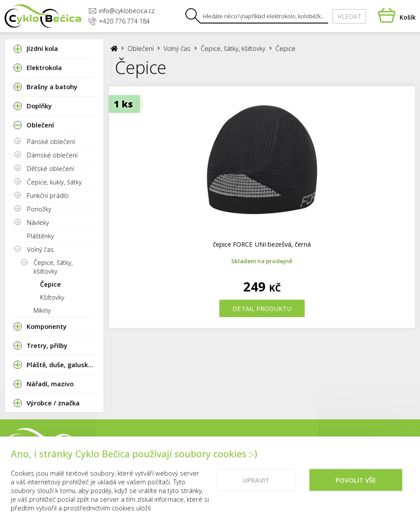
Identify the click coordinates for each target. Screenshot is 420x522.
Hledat (349, 16)
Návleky (38, 222)
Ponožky (39, 209)
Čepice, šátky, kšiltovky (53, 267)
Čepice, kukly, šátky (54, 182)
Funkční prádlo (48, 195)
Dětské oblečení (50, 168)
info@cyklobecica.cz (121, 11)
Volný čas (40, 249)
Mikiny (42, 310)
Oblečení (141, 48)
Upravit (256, 487)
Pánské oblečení (51, 141)
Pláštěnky (40, 236)
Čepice (50, 284)
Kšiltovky (52, 297)
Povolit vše (356, 487)
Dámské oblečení (52, 155)
